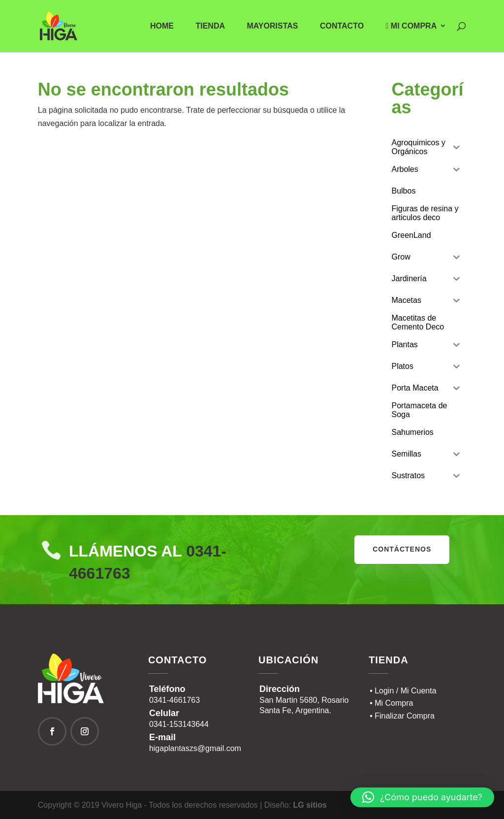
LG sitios (310, 805)
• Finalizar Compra (402, 716)
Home (162, 26)
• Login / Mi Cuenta (403, 691)
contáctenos (402, 549)
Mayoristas (272, 26)
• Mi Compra (391, 703)
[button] (422, 797)
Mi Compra (411, 26)
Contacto (342, 26)
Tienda (210, 26)
